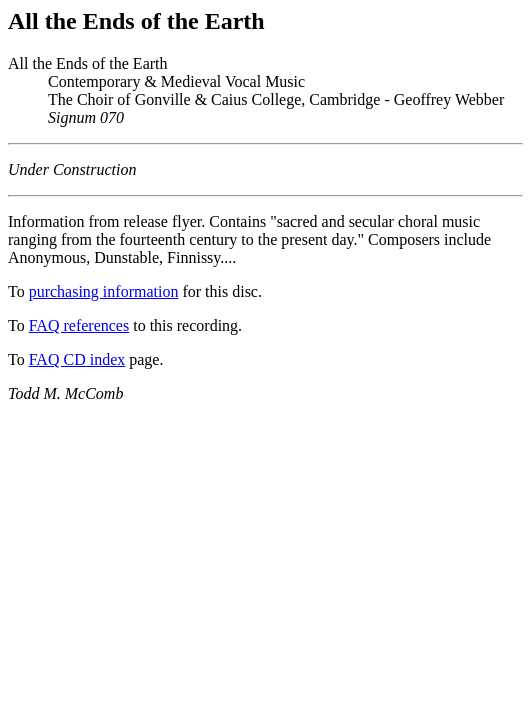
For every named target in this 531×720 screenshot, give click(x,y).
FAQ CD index (77, 359)
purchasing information (104, 291)
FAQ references (79, 325)
